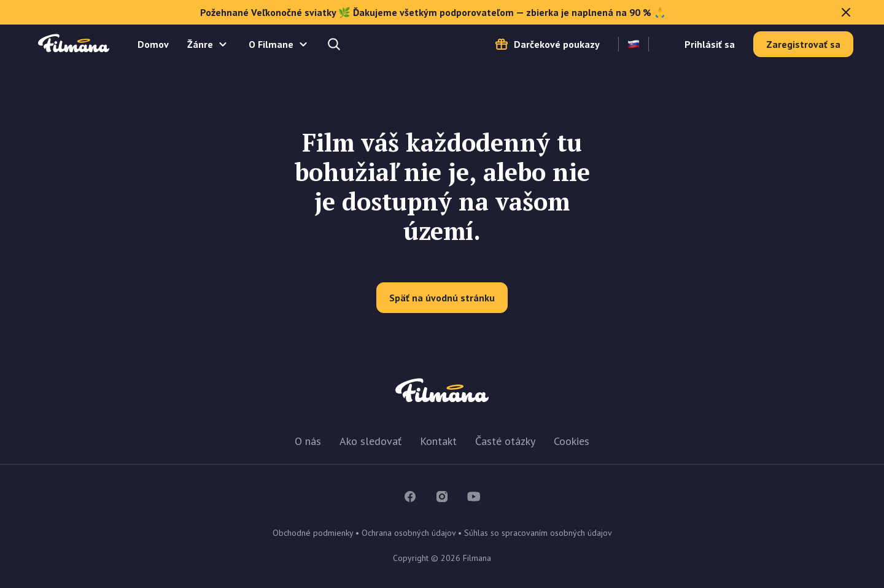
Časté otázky (505, 441)
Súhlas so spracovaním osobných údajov (538, 533)
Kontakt (438, 441)
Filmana (74, 44)
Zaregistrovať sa (803, 44)
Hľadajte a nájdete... (335, 44)
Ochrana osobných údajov (409, 533)
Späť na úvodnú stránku (442, 298)
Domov (153, 44)
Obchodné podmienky (313, 533)
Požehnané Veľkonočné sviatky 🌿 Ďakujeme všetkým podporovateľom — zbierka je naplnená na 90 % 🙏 (527, 12)
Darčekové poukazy (557, 44)
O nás (308, 441)
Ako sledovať (370, 441)
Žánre (200, 44)
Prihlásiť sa (710, 44)
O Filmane (271, 44)
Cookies (572, 441)
